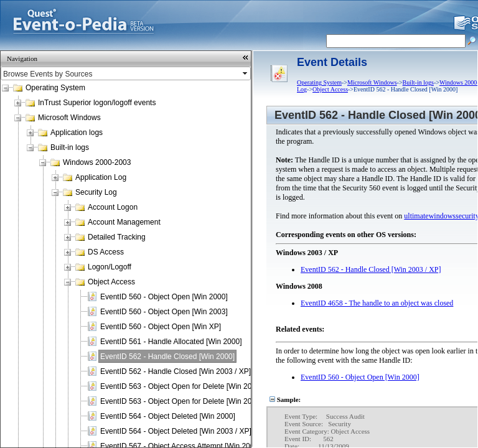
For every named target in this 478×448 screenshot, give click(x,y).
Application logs (77, 133)
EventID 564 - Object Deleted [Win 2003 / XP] (176, 431)
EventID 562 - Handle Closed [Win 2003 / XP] (176, 371)
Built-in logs (70, 147)
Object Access (111, 282)
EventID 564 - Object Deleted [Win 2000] (168, 416)
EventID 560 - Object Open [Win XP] (161, 327)
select (246, 73)
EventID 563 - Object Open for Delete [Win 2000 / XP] (189, 386)
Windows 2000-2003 (97, 162)
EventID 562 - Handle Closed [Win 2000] (167, 357)
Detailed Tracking (117, 237)
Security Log (96, 192)
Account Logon (113, 207)
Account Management (124, 222)
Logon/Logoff (110, 267)
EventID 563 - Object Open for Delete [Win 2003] (181, 401)
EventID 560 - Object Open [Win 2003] (164, 312)
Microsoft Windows (69, 118)
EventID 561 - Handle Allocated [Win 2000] (171, 342)
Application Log (101, 177)
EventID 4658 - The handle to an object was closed (377, 303)
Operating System (55, 88)
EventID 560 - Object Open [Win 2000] (164, 297)
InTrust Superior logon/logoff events (97, 103)
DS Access (106, 252)
